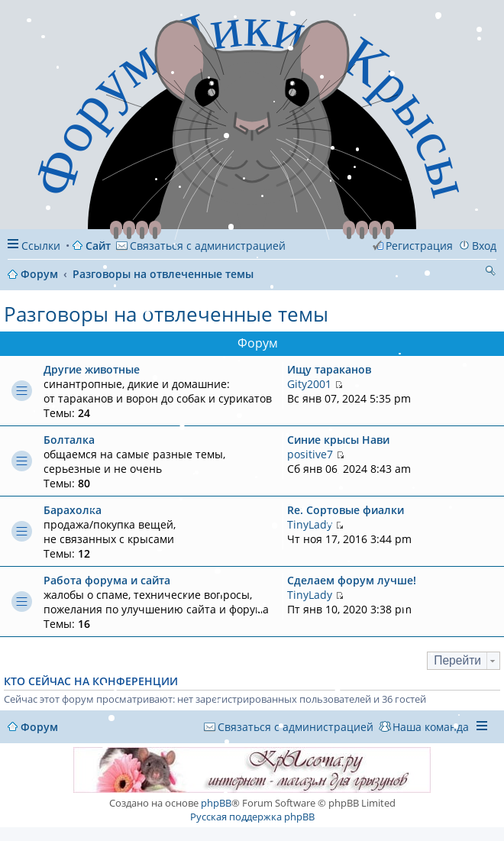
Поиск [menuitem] (490, 273)
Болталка (69, 440)
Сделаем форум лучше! (352, 580)
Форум (39, 727)
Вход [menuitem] (484, 246)
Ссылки (41, 246)
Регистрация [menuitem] (419, 246)
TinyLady (310, 524)
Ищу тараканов (329, 369)
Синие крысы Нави (338, 440)
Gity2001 (309, 384)
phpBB (216, 803)
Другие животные (92, 369)
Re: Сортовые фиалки (346, 510)
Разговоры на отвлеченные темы (166, 314)
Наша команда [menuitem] (431, 727)
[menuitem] (201, 246)
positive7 (310, 454)
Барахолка (73, 510)
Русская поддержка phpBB (252, 817)
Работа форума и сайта (107, 580)
